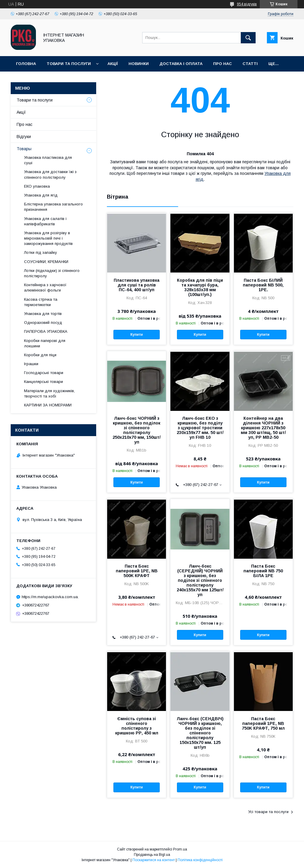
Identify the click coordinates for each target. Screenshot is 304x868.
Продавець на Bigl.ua (152, 855)
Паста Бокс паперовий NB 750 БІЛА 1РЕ (263, 571)
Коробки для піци (40, 355)
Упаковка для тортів (43, 314)
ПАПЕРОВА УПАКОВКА (46, 331)
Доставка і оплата (181, 64)
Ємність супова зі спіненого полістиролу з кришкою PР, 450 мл (137, 726)
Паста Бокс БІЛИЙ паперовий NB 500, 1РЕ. (263, 285)
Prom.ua (180, 849)
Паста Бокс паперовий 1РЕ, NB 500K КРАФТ (137, 571)
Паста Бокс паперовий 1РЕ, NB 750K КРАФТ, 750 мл (263, 723)
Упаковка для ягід (41, 195)
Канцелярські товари (43, 382)
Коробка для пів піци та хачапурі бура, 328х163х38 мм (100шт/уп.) (200, 287)
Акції (113, 64)
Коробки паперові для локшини (45, 343)
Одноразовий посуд (43, 323)
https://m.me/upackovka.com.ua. (50, 597)
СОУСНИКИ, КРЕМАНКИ (46, 262)
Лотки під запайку (41, 252)
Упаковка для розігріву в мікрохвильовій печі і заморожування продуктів (48, 238)
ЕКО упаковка (37, 186)
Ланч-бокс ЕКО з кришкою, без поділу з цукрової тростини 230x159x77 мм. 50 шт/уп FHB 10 (200, 428)
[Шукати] (248, 38)
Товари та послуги (69, 64)
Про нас (223, 64)
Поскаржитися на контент (154, 860)
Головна (26, 64)
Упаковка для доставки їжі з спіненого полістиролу (50, 174)
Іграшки (31, 364)
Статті (250, 64)
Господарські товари (44, 373)
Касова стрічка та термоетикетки (41, 302)
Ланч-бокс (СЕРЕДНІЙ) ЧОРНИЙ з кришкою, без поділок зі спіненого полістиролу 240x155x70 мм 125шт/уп (200, 580)
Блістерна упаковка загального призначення (53, 207)
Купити (137, 335)
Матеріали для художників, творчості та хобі (49, 393)
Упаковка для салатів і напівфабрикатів (45, 221)
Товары (24, 149)
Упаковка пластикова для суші (48, 160)
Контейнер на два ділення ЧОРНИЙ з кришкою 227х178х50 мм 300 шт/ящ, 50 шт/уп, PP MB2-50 (263, 428)
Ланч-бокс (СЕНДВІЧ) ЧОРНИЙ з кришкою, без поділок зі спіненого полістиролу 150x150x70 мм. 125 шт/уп (200, 733)
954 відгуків (247, 4)
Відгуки (24, 137)
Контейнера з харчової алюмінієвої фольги (45, 288)
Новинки (139, 64)
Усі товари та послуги (268, 812)
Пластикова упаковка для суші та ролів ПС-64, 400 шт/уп (137, 285)
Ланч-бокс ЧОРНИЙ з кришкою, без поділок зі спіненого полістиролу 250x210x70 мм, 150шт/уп (137, 430)
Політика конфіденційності (200, 860)
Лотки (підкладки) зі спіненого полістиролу (52, 273)
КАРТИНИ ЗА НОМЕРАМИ (48, 405)
